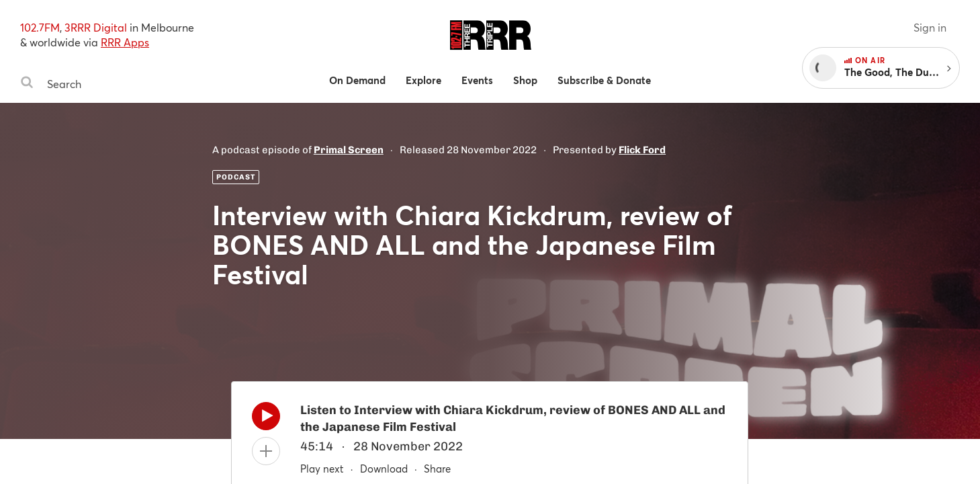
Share (437, 469)
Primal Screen (349, 150)
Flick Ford (642, 150)
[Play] (266, 419)
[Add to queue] (266, 451)
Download (384, 469)
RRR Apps (125, 42)
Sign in (930, 27)
